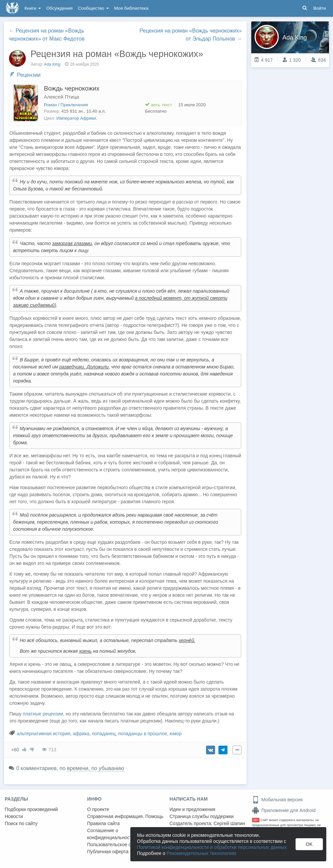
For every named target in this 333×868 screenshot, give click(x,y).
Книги (33, 8)
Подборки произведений (31, 809)
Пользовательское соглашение (121, 845)
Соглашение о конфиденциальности (111, 834)
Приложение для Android (284, 810)
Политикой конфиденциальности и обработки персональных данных (212, 847)
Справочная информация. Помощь (125, 816)
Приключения (74, 105)
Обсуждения (59, 8)
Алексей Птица (61, 97)
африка (81, 734)
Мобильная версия (277, 800)
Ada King (52, 64)
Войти (320, 8)
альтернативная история (44, 734)
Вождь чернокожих (72, 88)
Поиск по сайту (21, 823)
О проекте (98, 809)
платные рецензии (43, 714)
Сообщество (93, 8)
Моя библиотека (131, 8)
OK (309, 844)
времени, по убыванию (96, 768)
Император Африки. (77, 118)
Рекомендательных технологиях (202, 853)
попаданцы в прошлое (143, 734)
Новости (14, 816)
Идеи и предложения (192, 809)
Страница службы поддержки (202, 816)
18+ (256, 820)
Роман (50, 105)
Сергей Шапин (229, 823)
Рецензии (29, 75)
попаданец (104, 734)
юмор (176, 734)
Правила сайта (103, 823)
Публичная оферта (108, 852)
